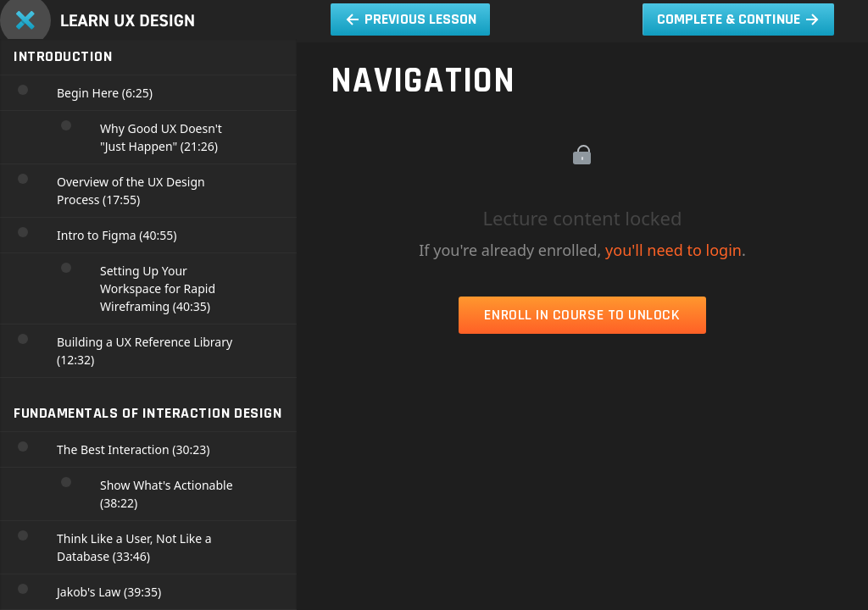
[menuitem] (267, 8)
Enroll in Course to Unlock (582, 315)
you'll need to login (673, 250)
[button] (410, 19)
